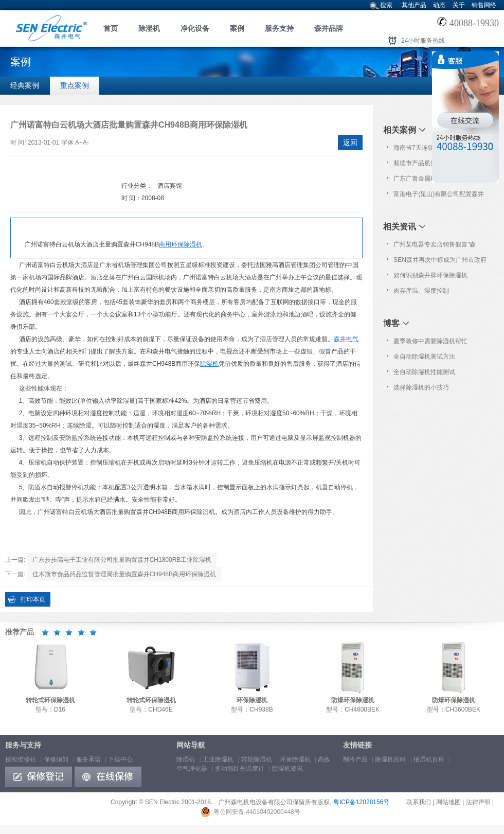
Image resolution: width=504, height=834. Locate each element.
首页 (111, 28)
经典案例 (25, 85)
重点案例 (75, 85)
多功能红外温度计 (240, 769)
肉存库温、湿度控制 (421, 291)
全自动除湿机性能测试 (424, 372)
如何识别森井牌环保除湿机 (430, 275)
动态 (439, 5)
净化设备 (195, 28)
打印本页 (33, 599)
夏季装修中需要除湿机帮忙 (430, 341)
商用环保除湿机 (181, 244)
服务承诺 (88, 759)
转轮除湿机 (257, 759)
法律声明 (478, 802)
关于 (459, 5)
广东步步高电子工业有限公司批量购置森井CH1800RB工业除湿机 (122, 560)
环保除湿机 (295, 759)
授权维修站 (21, 759)
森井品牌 (329, 28)
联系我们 (419, 802)
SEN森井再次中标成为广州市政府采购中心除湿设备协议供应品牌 (440, 262)
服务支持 (279, 28)
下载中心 (120, 759)
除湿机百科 (390, 759)
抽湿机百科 (429, 759)
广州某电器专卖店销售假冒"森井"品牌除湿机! (435, 246)
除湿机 (149, 28)
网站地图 (448, 802)
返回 (350, 143)
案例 (237, 28)
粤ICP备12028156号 (361, 802)
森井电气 (346, 339)
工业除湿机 (218, 759)
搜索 (386, 5)
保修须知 (56, 759)
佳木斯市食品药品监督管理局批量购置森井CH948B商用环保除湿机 (124, 574)
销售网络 (484, 5)
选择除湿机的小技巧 (421, 387)
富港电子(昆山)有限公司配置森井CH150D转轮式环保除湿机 (439, 196)
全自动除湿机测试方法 (424, 357)
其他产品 (414, 5)
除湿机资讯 (287, 769)
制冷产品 (355, 759)
